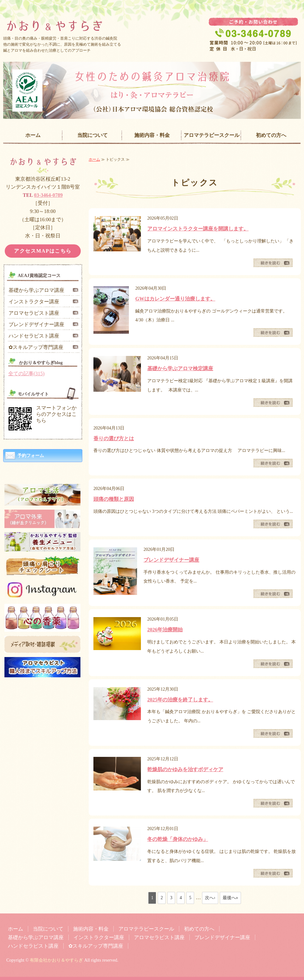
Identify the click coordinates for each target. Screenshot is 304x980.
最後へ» (230, 898)
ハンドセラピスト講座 (34, 336)
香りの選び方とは (114, 438)
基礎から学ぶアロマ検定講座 (180, 368)
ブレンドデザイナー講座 (171, 560)
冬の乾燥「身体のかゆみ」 (178, 839)
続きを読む (273, 263)
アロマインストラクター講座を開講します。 (198, 229)
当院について (92, 135)
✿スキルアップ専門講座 (36, 347)
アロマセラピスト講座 (34, 313)
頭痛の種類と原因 (114, 499)
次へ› (210, 898)
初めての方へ (271, 135)
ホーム (33, 135)
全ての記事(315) (26, 374)
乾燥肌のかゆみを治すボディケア (185, 769)
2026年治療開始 (165, 630)
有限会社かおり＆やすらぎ (56, 960)
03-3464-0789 (48, 195)
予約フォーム (31, 456)
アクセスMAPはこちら (43, 251)
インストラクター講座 (34, 302)
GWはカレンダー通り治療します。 (175, 299)
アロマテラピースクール (212, 135)
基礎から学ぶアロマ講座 (36, 290)
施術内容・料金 (152, 135)
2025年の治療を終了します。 (180, 700)
